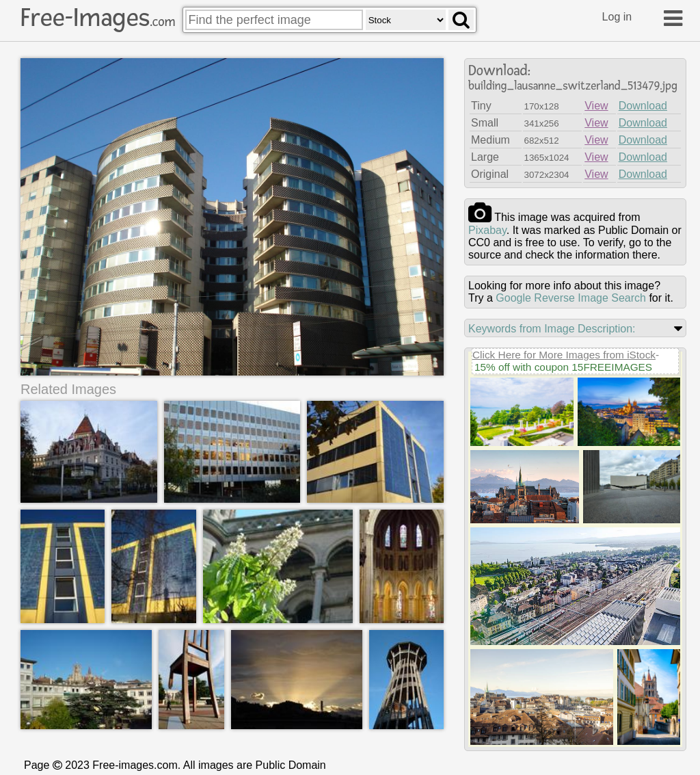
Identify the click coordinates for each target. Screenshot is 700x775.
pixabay (487, 230)
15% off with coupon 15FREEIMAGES (563, 367)
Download (643, 106)
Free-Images (98, 18)
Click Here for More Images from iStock (564, 355)
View (596, 106)
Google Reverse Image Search (571, 298)
